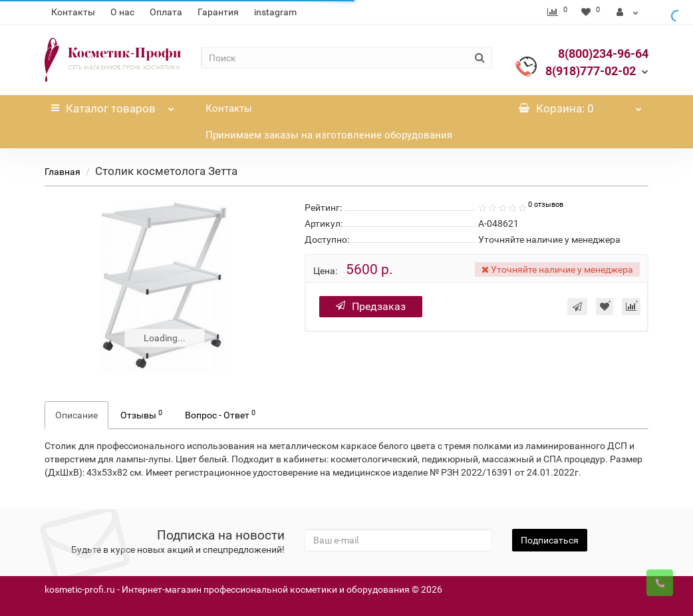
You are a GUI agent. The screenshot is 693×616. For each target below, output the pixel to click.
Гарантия (218, 12)
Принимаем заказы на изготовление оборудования (329, 135)
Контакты (73, 12)
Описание (76, 415)
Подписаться (550, 540)
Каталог (112, 105)
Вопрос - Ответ (220, 414)
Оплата (166, 12)
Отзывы (141, 414)
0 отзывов (546, 205)
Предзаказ (371, 306)
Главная (63, 172)
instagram (275, 12)
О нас (122, 12)
